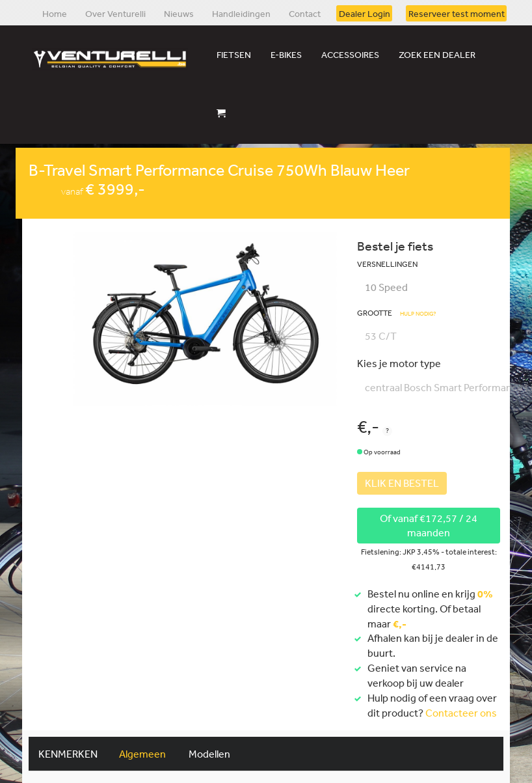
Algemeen (142, 754)
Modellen (209, 754)
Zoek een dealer (437, 55)
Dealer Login (365, 13)
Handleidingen (241, 13)
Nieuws (179, 13)
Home (55, 13)
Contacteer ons (461, 713)
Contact (305, 13)
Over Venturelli (115, 13)
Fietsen (234, 55)
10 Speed (386, 287)
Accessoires (350, 55)
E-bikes (286, 55)
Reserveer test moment (457, 13)
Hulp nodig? (418, 314)
